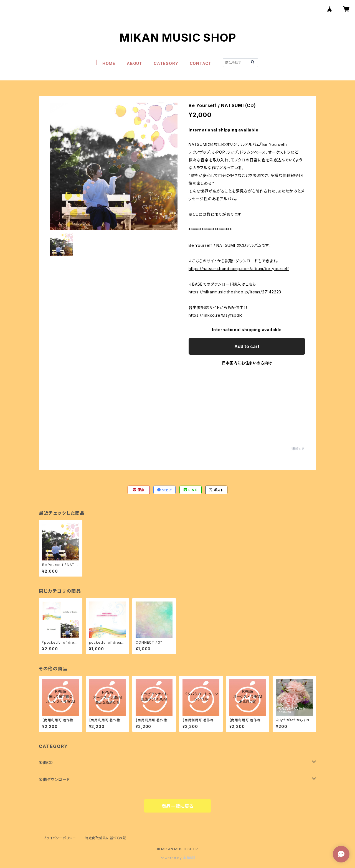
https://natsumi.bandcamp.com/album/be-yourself (239, 269)
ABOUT (135, 63)
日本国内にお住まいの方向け (247, 363)
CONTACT (201, 63)
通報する (298, 449)
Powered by (177, 858)
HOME (109, 63)
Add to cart (247, 346)
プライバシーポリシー (60, 838)
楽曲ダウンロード (54, 779)
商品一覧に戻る (177, 806)
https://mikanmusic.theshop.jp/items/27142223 (235, 292)
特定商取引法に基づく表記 (106, 838)
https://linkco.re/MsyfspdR (215, 315)
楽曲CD (46, 762)
